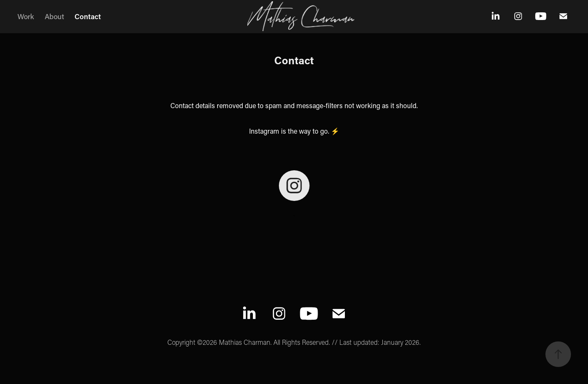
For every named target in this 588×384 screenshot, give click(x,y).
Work (26, 16)
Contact (88, 16)
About (54, 16)
